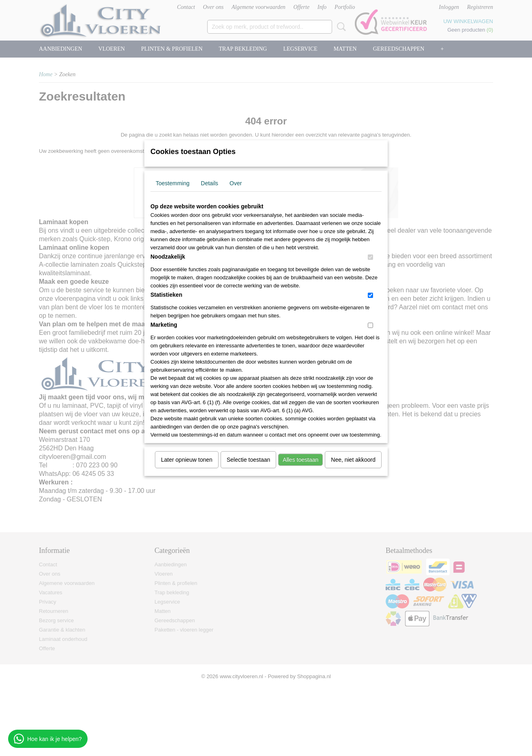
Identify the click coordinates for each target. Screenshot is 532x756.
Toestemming (173, 183)
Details (209, 183)
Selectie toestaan (248, 460)
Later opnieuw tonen (187, 460)
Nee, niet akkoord (353, 460)
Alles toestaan (300, 460)
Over (236, 183)
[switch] (370, 257)
